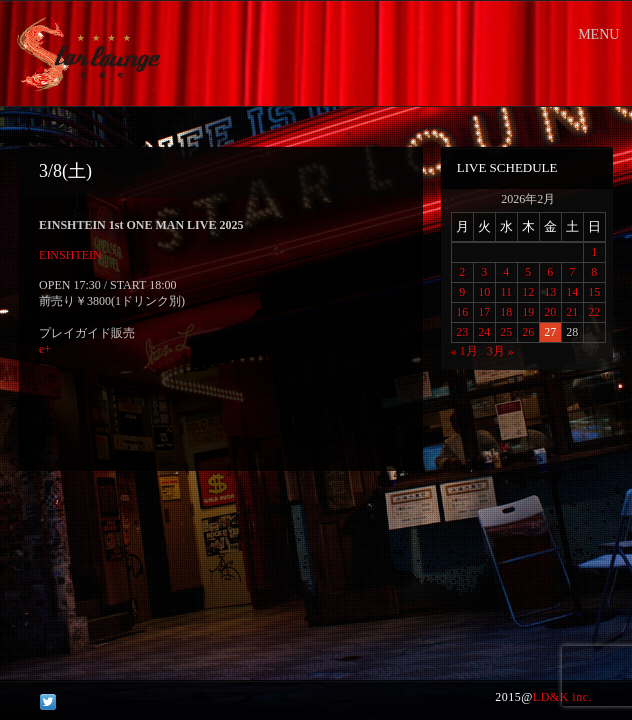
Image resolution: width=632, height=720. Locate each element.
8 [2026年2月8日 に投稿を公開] (594, 272)
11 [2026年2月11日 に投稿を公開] (506, 292)
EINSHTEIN (70, 255)
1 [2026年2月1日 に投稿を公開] (594, 252)
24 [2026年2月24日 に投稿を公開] (484, 332)
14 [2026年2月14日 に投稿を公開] (572, 292)
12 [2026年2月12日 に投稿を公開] (528, 292)
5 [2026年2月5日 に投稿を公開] (528, 272)
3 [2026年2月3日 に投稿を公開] (484, 272)
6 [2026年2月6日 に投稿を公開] (550, 272)
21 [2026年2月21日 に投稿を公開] (572, 312)
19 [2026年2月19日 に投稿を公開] (528, 312)
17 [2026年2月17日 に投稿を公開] (484, 312)
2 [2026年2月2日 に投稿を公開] (462, 272)
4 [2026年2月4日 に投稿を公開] (506, 272)
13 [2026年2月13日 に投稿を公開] (550, 292)
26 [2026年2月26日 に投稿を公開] (528, 332)
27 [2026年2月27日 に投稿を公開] (550, 332)
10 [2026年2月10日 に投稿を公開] (484, 292)
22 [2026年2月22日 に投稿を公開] (594, 312)
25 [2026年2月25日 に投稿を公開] (506, 332)
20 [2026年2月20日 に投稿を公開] (550, 312)
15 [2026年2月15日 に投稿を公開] (594, 292)
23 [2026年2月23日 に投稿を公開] (462, 332)
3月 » (500, 351)
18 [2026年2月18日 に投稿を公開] (506, 312)
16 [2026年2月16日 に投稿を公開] (462, 312)
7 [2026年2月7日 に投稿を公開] (572, 272)
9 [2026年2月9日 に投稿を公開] (462, 292)
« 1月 (464, 351)
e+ (45, 349)
